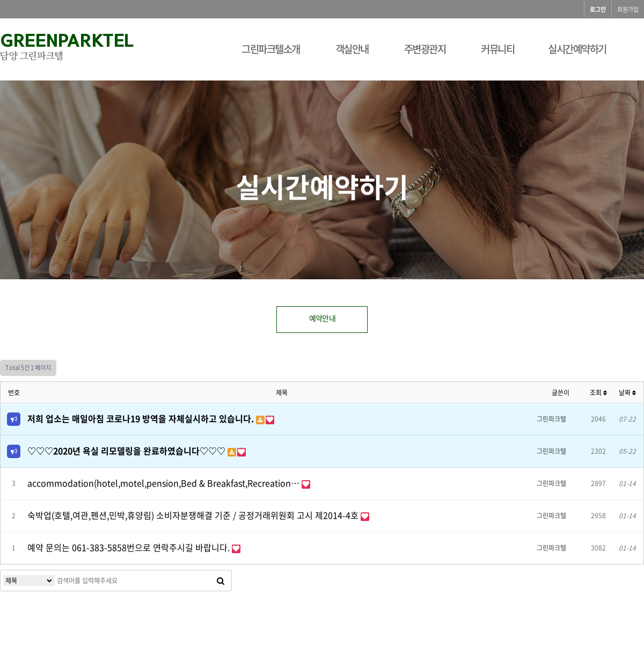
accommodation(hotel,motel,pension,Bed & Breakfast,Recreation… (164, 483)
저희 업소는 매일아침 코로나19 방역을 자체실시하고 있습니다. (142, 418)
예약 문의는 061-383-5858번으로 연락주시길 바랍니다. (130, 547)
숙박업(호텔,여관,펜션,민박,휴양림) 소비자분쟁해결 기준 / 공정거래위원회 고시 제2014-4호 (194, 515)
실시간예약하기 (577, 49)
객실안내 (352, 49)
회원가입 (628, 9)
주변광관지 (425, 49)
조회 (598, 393)
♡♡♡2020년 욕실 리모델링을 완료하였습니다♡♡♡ (127, 451)
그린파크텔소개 (271, 49)
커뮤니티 (497, 49)
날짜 (627, 393)
